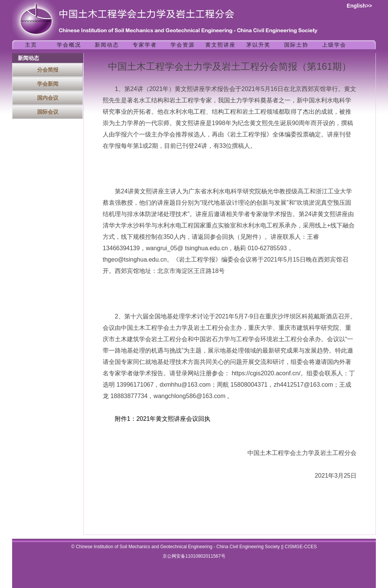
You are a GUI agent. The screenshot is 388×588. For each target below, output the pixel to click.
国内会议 (48, 98)
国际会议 (48, 112)
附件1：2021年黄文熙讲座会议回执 (163, 419)
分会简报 (48, 70)
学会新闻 (48, 84)
